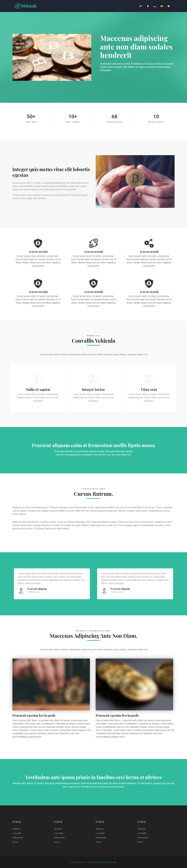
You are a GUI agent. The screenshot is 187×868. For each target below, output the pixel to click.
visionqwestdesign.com (102, 862)
